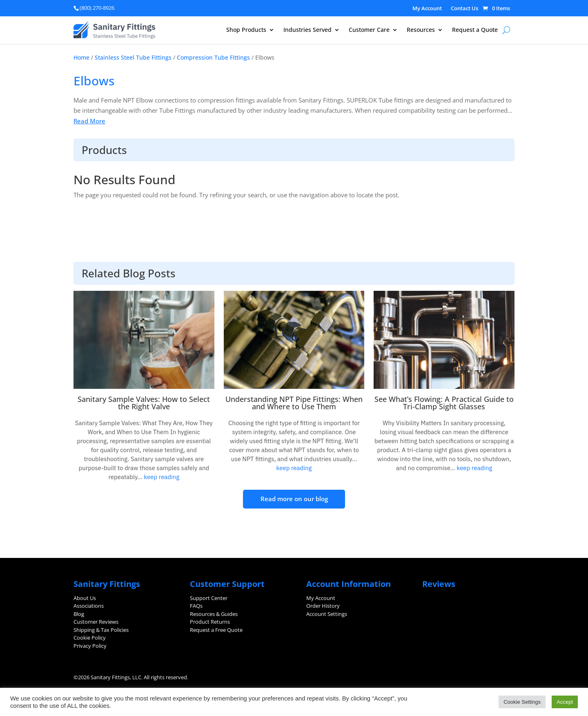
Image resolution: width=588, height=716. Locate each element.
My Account (427, 9)
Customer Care (369, 30)
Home (81, 57)
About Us (85, 598)
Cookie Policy (90, 638)
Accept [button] (565, 702)
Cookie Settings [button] (522, 702)
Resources (421, 30)
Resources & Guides (214, 614)
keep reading (161, 477)
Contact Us (464, 9)
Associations (89, 606)
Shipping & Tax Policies (101, 630)
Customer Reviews (96, 622)
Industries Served (307, 30)
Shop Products (246, 30)
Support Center (209, 598)
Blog (79, 614)
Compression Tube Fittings (213, 57)
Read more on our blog (294, 499)
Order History (323, 606)
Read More (89, 121)
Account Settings (327, 614)
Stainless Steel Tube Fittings (133, 57)
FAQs (196, 606)
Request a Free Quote (216, 630)
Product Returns (210, 622)
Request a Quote (475, 30)
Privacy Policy (90, 646)
